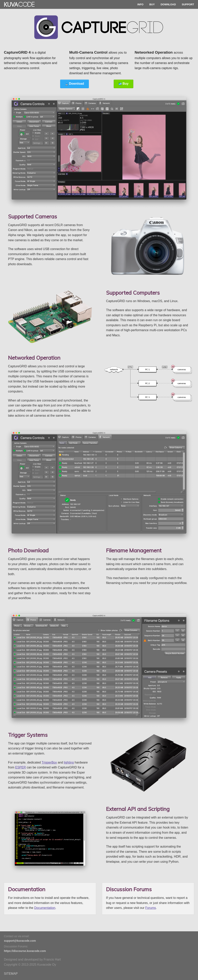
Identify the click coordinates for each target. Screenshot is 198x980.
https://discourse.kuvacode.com (25, 951)
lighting (69, 762)
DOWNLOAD (168, 4)
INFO (140, 4)
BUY (152, 4)
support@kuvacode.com (20, 941)
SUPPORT (188, 4)
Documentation (45, 908)
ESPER (20, 767)
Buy (124, 84)
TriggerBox (49, 762)
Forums (151, 908)
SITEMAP (11, 974)
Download (75, 84)
